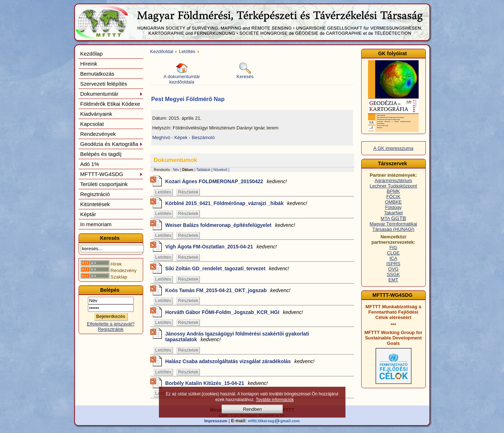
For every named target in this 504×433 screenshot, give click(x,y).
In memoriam (96, 224)
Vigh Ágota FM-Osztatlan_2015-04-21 (221, 247)
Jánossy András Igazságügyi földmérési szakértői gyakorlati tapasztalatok (237, 337)
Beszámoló (203, 137)
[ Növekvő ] (220, 170)
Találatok (203, 170)
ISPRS (393, 264)
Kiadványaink (96, 114)
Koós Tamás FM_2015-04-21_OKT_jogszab (228, 290)
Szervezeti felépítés (104, 84)
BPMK (393, 191)
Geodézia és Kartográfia (112, 144)
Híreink (89, 64)
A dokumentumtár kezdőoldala (182, 73)
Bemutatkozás (97, 74)
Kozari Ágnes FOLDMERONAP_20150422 (226, 181)
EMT (393, 280)
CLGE (393, 253)
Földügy (393, 207)
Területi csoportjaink (104, 184)
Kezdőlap (92, 54)
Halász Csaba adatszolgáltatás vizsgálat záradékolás (240, 361)
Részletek (188, 192)
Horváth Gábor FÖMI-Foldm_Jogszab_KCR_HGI (234, 312)
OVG (393, 269)
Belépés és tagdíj (101, 154)
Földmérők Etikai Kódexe (110, 104)
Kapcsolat (92, 124)
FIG (394, 248)
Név (176, 170)
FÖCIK (394, 197)
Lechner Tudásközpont (394, 186)
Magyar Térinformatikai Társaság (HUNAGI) (393, 227)
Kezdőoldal (162, 51)
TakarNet (393, 213)
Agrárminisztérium (393, 180)
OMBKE (393, 202)
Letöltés (187, 51)
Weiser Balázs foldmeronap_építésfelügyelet (230, 225)
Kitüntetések (95, 204)
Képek (181, 137)
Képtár (88, 214)
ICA (394, 258)
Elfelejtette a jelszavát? (111, 324)
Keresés (245, 71)
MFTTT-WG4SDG (112, 174)
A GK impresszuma (393, 148)
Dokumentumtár (112, 94)
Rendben (253, 409)
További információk (275, 400)
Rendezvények (98, 134)
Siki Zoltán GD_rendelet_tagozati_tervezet (227, 268)
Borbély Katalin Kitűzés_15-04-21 (217, 383)
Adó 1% (90, 164)
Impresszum (216, 421)
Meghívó (161, 137)
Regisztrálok (111, 329)
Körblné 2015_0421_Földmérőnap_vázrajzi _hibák (236, 203)
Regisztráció (95, 194)
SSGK (393, 274)
